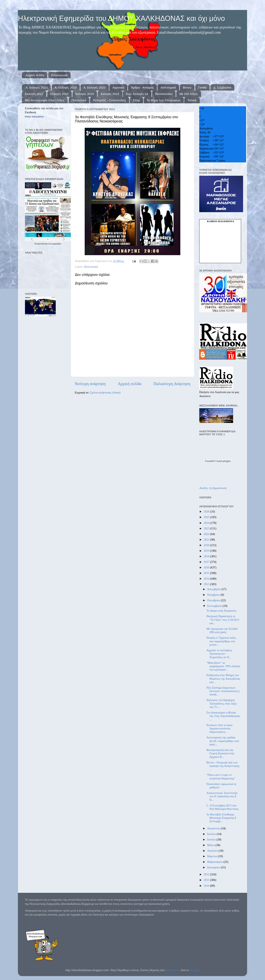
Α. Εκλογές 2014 (37, 87)
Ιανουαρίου (214, 867)
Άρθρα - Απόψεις (142, 87)
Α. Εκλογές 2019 (66, 87)
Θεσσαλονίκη (164, 94)
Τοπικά (192, 100)
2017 (207, 562)
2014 (207, 579)
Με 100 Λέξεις (188, 94)
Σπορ (136, 100)
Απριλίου (213, 851)
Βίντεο (187, 87)
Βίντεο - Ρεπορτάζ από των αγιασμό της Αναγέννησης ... (223, 766)
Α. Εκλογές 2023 (94, 87)
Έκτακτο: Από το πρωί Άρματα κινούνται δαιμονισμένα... (219, 729)
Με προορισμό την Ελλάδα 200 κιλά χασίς (222, 630)
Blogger (194, 970)
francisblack (172, 970)
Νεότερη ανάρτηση (90, 384)
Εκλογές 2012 (34, 94)
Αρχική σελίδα (35, 75)
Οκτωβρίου (214, 600)
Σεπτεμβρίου (215, 606)
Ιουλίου (212, 834)
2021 (207, 540)
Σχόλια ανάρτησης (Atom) (105, 392)
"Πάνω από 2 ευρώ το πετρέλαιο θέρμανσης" (221, 776)
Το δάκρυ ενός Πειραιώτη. (222, 611)
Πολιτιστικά (79, 100)
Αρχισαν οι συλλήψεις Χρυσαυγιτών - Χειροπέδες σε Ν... (219, 654)
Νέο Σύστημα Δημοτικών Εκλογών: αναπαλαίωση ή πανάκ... (223, 691)
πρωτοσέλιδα (43, 244)
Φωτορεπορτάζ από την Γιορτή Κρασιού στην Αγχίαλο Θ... (220, 753)
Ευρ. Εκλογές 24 (137, 94)
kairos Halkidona (221, 221)
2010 (207, 886)
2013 (207, 584)
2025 (207, 517)
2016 (207, 567)
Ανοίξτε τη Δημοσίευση (213, 488)
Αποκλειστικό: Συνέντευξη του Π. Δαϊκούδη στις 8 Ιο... (222, 796)
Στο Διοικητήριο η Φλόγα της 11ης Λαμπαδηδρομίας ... (223, 716)
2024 (207, 523)
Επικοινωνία (59, 75)
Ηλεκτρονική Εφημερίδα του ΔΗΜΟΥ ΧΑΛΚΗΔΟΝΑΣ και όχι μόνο (121, 18)
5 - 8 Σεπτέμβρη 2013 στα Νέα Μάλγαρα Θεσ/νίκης (222, 807)
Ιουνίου (212, 839)
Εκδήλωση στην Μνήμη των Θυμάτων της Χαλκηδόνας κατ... (223, 679)
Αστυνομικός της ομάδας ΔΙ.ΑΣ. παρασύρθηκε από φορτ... (223, 741)
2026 (207, 511)
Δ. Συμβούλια (222, 87)
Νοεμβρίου (214, 595)
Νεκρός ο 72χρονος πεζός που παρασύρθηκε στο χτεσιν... (221, 641)
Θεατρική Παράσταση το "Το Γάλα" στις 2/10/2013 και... (223, 620)
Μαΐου (211, 845)
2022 (207, 534)
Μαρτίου (213, 856)
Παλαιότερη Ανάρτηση (172, 384)
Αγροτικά (118, 87)
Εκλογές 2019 (85, 94)
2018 (207, 556)
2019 (207, 551)
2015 (207, 573)
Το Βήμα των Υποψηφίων (164, 100)
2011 (207, 880)
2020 (207, 545)
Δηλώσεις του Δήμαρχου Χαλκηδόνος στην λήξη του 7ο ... (221, 703)
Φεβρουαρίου (215, 862)
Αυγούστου (214, 828)
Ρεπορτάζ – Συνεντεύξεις (109, 100)
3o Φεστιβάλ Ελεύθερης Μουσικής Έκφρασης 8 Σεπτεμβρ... (221, 818)
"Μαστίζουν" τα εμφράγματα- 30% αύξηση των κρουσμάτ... (223, 666)
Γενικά (202, 87)
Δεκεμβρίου (214, 589)
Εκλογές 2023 (110, 94)
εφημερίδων (56, 244)
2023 (207, 528)
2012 (207, 874)
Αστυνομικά (168, 87)
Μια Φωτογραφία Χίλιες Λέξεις (45, 100)
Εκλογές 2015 (59, 94)
